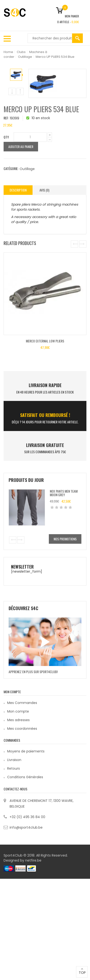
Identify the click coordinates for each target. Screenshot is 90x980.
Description (18, 190)
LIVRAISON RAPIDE (45, 385)
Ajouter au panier (21, 146)
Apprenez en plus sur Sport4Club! (33, 672)
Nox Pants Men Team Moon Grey (64, 493)
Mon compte (18, 711)
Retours (14, 768)
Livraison (14, 760)
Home (8, 52)
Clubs (21, 52)
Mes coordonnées (22, 729)
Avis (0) (44, 190)
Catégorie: (11, 168)
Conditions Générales (25, 777)
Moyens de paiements (26, 751)
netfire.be (33, 860)
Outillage (25, 57)
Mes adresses (18, 720)
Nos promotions (65, 539)
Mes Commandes (22, 703)
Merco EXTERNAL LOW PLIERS (45, 341)
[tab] (18, 190)
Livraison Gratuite (45, 445)
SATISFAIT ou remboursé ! (45, 415)
